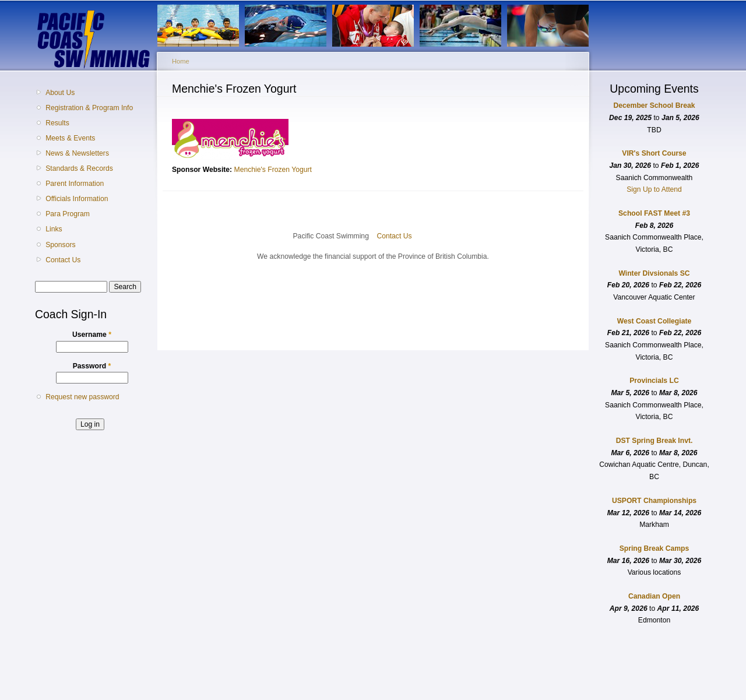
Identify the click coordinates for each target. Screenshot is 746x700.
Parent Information (75, 184)
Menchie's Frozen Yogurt (273, 170)
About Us (60, 93)
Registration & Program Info (89, 108)
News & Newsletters (77, 153)
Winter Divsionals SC (654, 273)
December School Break (654, 105)
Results (57, 123)
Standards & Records (79, 168)
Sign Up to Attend (654, 189)
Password (92, 366)
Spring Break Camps (654, 548)
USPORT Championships (654, 501)
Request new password (82, 397)
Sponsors (60, 245)
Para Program (68, 214)
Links (54, 229)
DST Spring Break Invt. (654, 441)
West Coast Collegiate (654, 321)
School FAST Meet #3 (654, 213)
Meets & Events (70, 138)
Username (92, 335)
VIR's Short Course (654, 153)
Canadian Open (654, 596)
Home (181, 61)
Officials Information (77, 199)
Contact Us (63, 260)
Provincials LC (654, 381)
